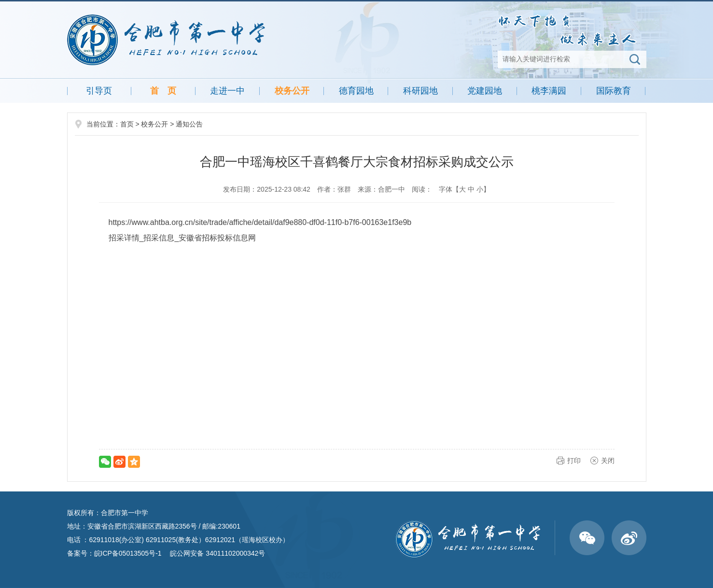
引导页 (99, 91)
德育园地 (356, 91)
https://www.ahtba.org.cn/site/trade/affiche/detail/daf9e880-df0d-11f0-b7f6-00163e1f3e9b (260, 222)
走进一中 (227, 91)
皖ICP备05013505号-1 (128, 553)
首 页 (163, 91)
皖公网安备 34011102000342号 (217, 553)
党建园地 (485, 91)
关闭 (608, 461)
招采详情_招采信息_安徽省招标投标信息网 (182, 238)
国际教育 (614, 91)
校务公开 (292, 91)
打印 (574, 461)
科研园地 (420, 91)
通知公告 (189, 124)
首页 (127, 124)
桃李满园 (549, 91)
